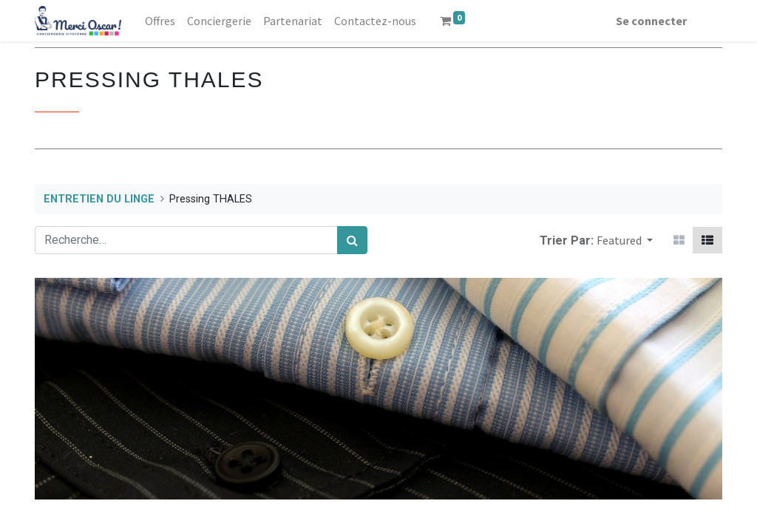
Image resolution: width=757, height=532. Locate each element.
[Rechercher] (352, 240)
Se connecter (651, 21)
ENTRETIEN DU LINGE (99, 199)
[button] (625, 240)
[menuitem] (160, 21)
